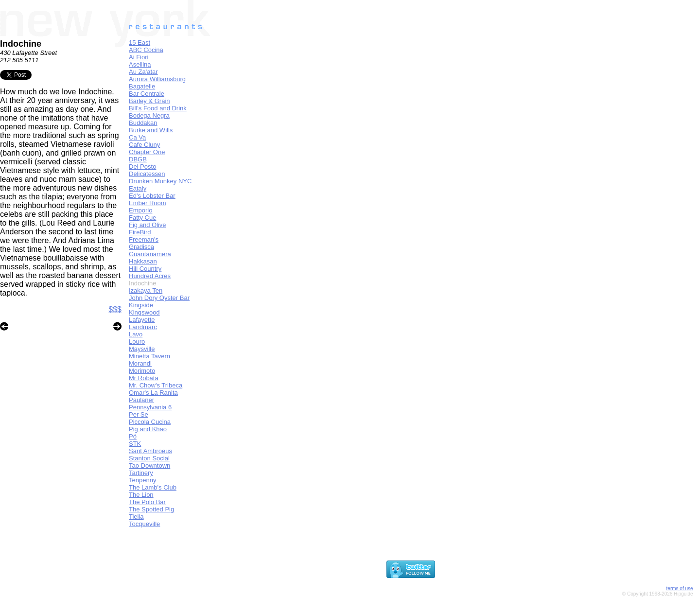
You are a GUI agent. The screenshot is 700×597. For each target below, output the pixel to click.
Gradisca (141, 247)
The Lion (141, 495)
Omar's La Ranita (153, 393)
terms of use (680, 588)
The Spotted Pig (151, 509)
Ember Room (148, 203)
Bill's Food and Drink (158, 108)
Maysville (142, 349)
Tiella (136, 517)
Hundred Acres (150, 276)
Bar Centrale (147, 94)
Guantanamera (150, 254)
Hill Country (145, 269)
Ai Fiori (139, 57)
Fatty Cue (142, 218)
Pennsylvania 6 (150, 407)
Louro (137, 342)
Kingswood (144, 312)
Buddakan (143, 123)
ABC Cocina (146, 50)
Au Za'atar (143, 72)
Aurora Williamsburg (157, 79)
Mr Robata (144, 378)
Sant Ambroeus (150, 451)
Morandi (140, 363)
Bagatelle (142, 86)
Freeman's (144, 239)
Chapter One (147, 152)
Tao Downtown (149, 465)
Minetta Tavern (149, 356)
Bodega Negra (149, 115)
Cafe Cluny (144, 145)
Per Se (139, 414)
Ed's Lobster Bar (152, 196)
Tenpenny (142, 480)
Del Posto (142, 167)
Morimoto (142, 371)
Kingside (141, 305)
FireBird (140, 232)
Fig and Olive (148, 225)
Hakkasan (143, 261)
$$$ (115, 309)
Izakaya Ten (146, 290)
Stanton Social (149, 458)
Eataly (138, 188)
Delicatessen (147, 174)
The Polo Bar (147, 502)
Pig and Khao (148, 429)
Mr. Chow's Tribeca (156, 385)
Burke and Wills (151, 130)
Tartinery (141, 473)
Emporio (140, 210)
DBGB (138, 159)
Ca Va (137, 137)
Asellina (140, 64)
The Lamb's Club (153, 487)
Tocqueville (144, 524)
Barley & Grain (149, 101)
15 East (140, 43)
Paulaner (141, 400)
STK (135, 444)
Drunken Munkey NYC (160, 181)
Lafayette (142, 320)
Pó (133, 436)
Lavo (136, 334)
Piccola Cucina (150, 422)
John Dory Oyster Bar (159, 298)
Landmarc (143, 327)
